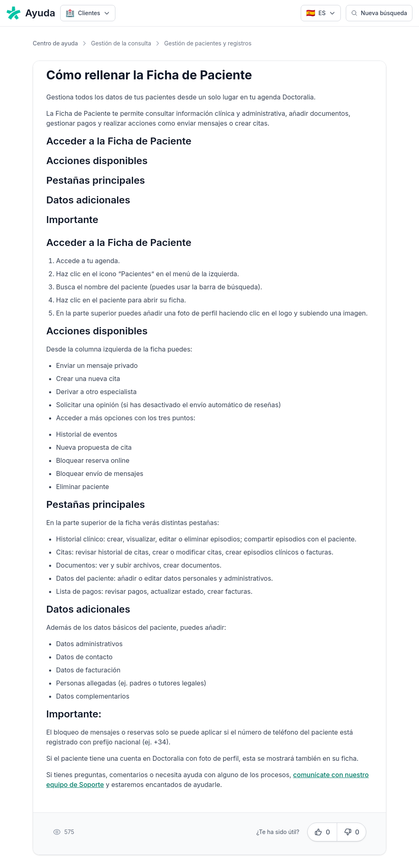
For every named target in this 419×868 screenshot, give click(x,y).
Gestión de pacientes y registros (208, 43)
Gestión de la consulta (121, 43)
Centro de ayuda (55, 43)
